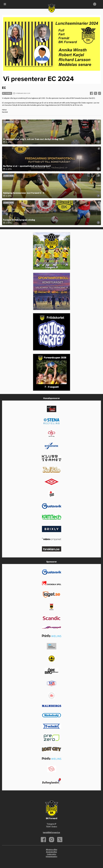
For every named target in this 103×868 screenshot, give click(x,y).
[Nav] (5, 4)
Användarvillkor (52, 852)
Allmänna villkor (52, 850)
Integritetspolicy (52, 857)
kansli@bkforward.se (52, 832)
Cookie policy (52, 854)
